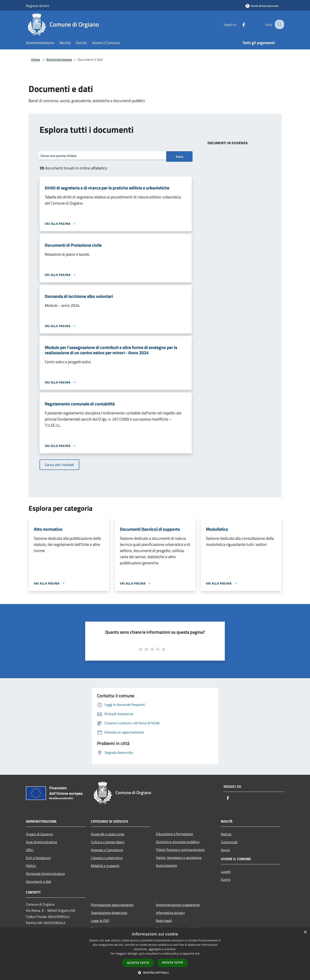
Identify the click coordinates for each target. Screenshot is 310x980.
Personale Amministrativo (45, 874)
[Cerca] (279, 24)
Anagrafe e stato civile (108, 834)
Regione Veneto (38, 6)
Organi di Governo (39, 834)
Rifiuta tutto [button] (173, 963)
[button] (155, 973)
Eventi (226, 879)
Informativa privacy (170, 913)
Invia (179, 156)
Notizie (226, 834)
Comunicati (229, 842)
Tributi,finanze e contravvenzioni (180, 850)
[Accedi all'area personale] (262, 6)
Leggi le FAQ (100, 921)
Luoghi (226, 872)
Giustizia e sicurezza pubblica (178, 842)
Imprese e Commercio (107, 850)
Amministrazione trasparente (178, 905)
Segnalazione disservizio (109, 913)
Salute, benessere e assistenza (179, 858)
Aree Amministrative (41, 842)
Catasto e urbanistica (107, 858)
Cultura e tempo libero (108, 842)
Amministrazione (59, 59)
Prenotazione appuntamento (112, 905)
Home (36, 59)
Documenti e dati (39, 881)
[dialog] (155, 954)
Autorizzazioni (167, 865)
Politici (31, 866)
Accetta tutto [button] (138, 963)
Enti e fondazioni (38, 858)
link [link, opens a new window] (197, 954)
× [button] (305, 932)
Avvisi (225, 850)
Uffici (30, 850)
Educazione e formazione (174, 834)
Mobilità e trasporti (105, 866)
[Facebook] (240, 24)
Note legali (164, 921)
